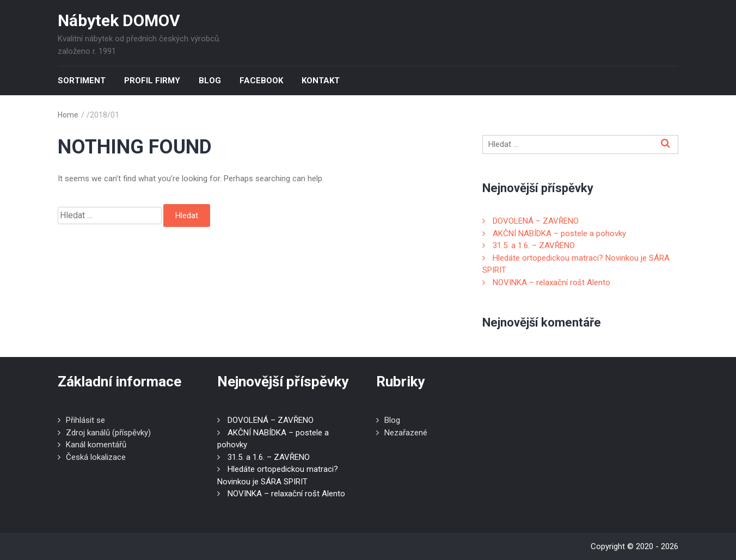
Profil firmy (152, 81)
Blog (210, 81)
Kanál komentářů (96, 445)
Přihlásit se (85, 420)
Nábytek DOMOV (119, 20)
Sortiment (82, 81)
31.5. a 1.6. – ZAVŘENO (534, 245)
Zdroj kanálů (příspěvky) (108, 433)
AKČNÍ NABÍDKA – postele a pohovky (559, 233)
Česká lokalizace (96, 457)
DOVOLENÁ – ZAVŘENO (536, 221)
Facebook (261, 81)
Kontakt (321, 81)
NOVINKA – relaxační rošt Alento (551, 282)
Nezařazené (406, 433)
